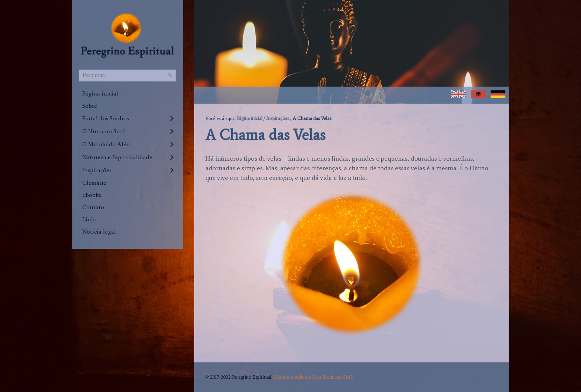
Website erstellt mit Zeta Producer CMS (313, 377)
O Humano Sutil (104, 131)
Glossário (94, 183)
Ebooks (92, 195)
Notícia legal (99, 232)
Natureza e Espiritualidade (117, 157)
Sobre (90, 106)
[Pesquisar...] (127, 76)
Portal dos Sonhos (106, 118)
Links (89, 219)
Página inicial (100, 93)
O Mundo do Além (107, 144)
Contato (93, 207)
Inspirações (97, 170)
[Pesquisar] (170, 76)
